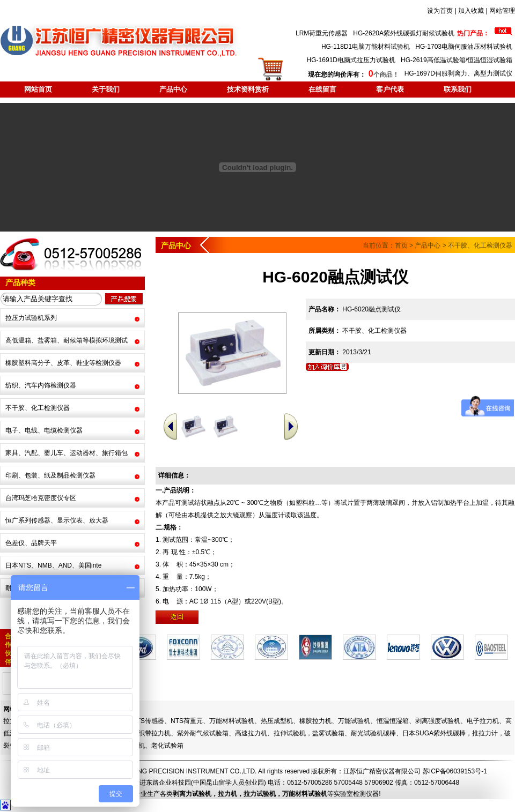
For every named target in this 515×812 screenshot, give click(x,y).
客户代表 (390, 89)
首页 (401, 245)
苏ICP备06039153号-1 (455, 771)
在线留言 (322, 89)
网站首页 (38, 89)
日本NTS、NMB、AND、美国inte (53, 565)
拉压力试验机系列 (31, 318)
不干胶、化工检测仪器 (38, 408)
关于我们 (106, 89)
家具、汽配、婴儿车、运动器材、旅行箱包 (67, 453)
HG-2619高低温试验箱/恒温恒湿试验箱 (457, 60)
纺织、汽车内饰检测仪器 (41, 385)
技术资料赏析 (248, 89)
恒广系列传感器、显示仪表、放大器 (57, 520)
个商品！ (353, 75)
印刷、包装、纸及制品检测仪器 (50, 475)
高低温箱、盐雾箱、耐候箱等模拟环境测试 (67, 340)
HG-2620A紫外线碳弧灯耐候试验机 (404, 33)
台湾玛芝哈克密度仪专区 (41, 498)
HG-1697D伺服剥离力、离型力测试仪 (458, 73)
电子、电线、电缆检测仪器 (44, 430)
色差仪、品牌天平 (31, 543)
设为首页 (440, 11)
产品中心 (173, 89)
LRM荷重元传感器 (322, 33)
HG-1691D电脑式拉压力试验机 (351, 60)
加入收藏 (471, 11)
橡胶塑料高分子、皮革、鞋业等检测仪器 (63, 363)
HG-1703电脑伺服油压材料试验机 (464, 47)
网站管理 (502, 11)
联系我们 (458, 89)
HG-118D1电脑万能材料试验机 (366, 47)
